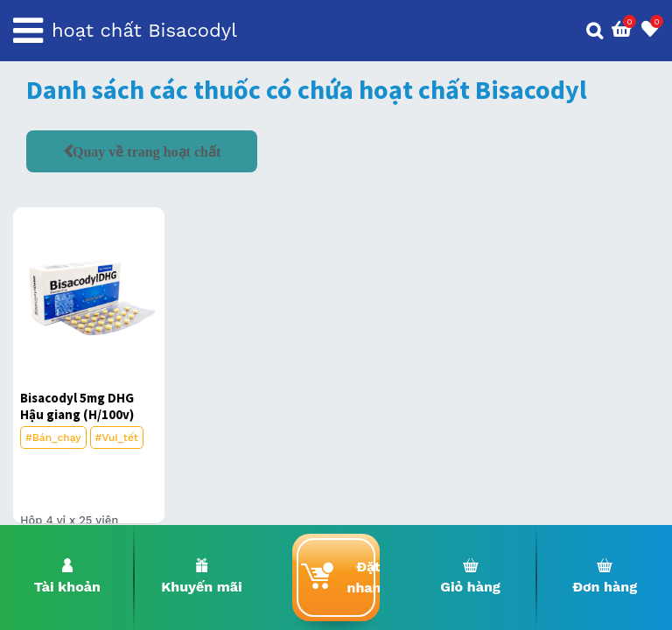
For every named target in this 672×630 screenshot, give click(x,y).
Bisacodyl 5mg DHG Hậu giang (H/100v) (77, 406)
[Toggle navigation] (28, 31)
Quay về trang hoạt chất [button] (147, 151)
